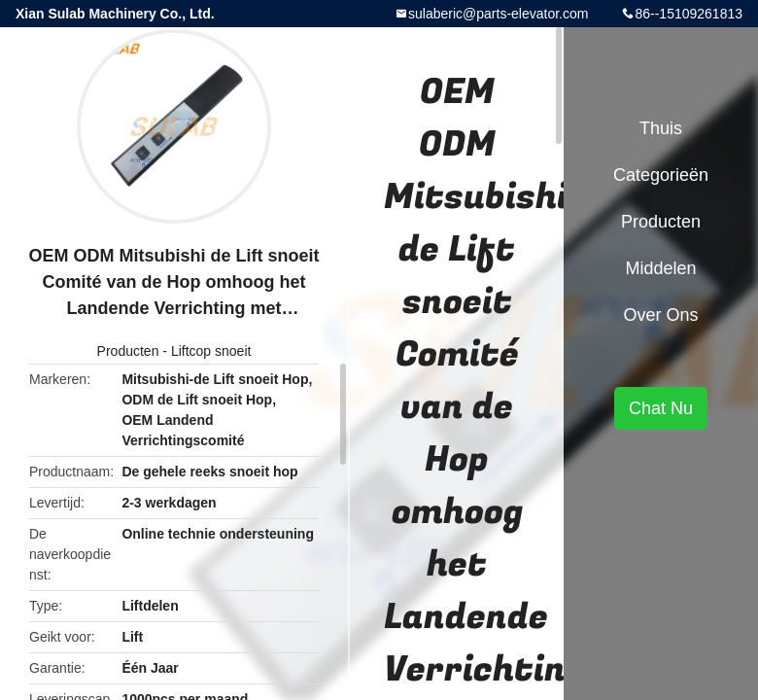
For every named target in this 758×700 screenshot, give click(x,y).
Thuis (661, 128)
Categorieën (661, 175)
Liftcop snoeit (211, 351)
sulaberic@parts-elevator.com (498, 14)
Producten (128, 351)
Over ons (660, 315)
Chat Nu (661, 408)
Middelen (660, 268)
